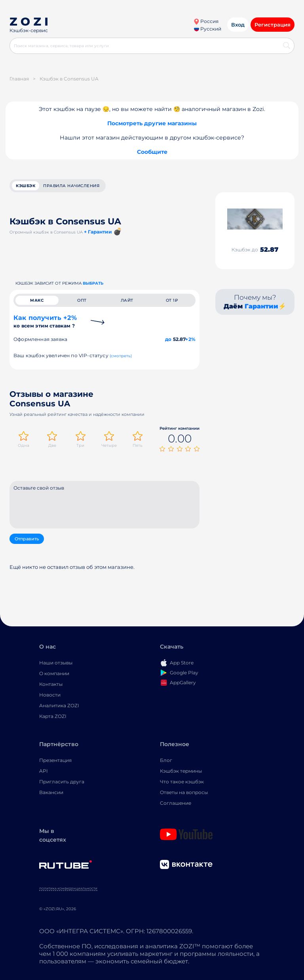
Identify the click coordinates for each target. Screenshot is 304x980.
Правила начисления (71, 186)
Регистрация (273, 25)
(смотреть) (121, 356)
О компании (54, 673)
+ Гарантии (98, 232)
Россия (206, 21)
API (44, 771)
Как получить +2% (45, 321)
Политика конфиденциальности (68, 889)
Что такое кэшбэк (182, 782)
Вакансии (51, 792)
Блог (166, 760)
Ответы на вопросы (184, 792)
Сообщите (152, 152)
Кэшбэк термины (181, 771)
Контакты (51, 684)
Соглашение (176, 803)
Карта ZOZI (53, 716)
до (168, 339)
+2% (190, 339)
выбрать (93, 283)
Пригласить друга (62, 782)
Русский (208, 29)
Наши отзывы (56, 663)
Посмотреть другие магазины (152, 123)
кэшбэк (26, 186)
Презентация (55, 760)
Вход (238, 25)
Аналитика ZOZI (59, 705)
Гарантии (261, 306)
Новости (50, 695)
